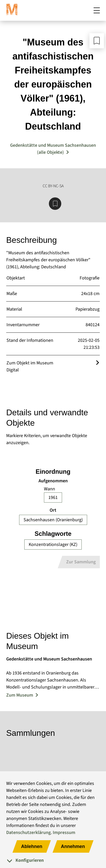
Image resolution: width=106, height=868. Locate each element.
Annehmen (73, 846)
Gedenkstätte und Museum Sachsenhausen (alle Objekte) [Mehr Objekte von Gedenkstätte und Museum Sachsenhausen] (53, 149)
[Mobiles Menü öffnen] (97, 11)
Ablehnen (32, 846)
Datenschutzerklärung (28, 833)
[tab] (53, 860)
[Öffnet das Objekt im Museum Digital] (97, 363)
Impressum (64, 833)
